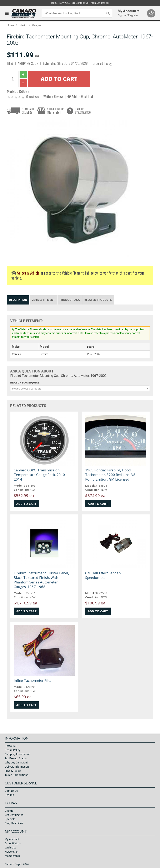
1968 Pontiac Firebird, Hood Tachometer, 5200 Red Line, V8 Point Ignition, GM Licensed (110, 475)
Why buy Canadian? (17, 763)
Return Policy (12, 750)
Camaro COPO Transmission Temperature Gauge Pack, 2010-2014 (40, 475)
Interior (23, 25)
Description (18, 300)
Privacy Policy (13, 771)
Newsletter (11, 852)
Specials (10, 819)
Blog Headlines (14, 823)
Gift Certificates (14, 815)
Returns (9, 795)
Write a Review (53, 97)
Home (11, 25)
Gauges (37, 25)
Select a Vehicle (28, 273)
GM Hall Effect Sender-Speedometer (103, 575)
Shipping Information (17, 754)
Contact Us (81, 3)
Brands (9, 811)
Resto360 (11, 746)
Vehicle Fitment (43, 300)
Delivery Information (17, 767)
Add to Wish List (80, 97)
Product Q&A (70, 300)
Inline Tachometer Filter (33, 680)
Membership (12, 856)
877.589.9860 (61, 3)
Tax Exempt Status (16, 758)
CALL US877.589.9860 (83, 111)
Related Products (98, 300)
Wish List (10, 848)
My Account (12, 839)
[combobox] (80, 388)
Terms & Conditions (17, 775)
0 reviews (32, 97)
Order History (13, 843)
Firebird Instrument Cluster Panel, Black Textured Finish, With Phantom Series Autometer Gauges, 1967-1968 (41, 580)
